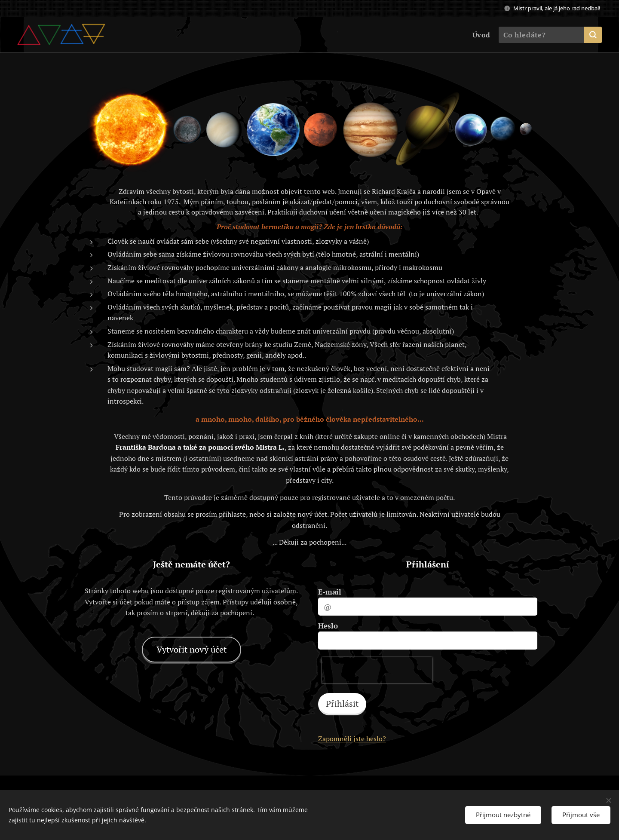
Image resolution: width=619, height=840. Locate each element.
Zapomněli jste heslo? (352, 739)
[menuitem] (480, 35)
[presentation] (377, 670)
